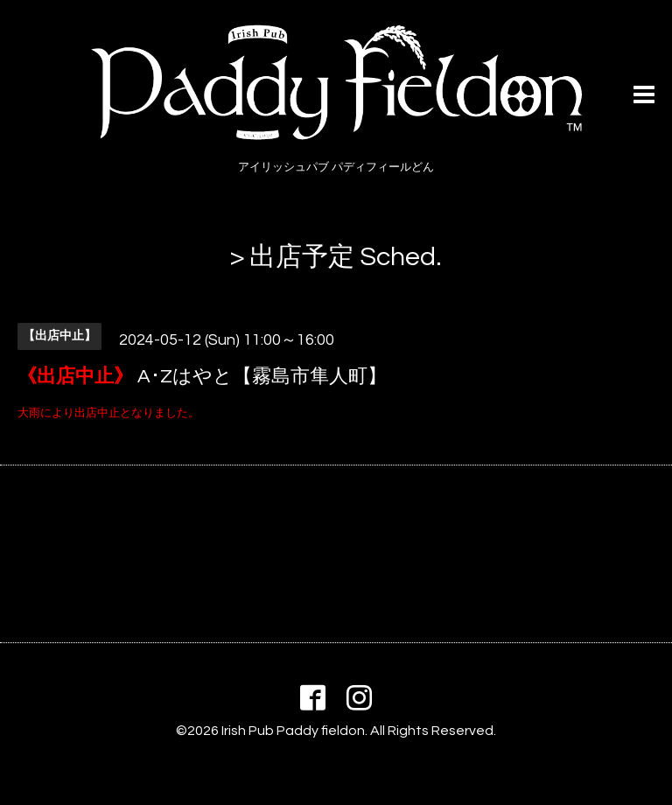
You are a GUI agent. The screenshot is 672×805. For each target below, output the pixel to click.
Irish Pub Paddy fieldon (293, 731)
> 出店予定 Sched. (336, 257)
